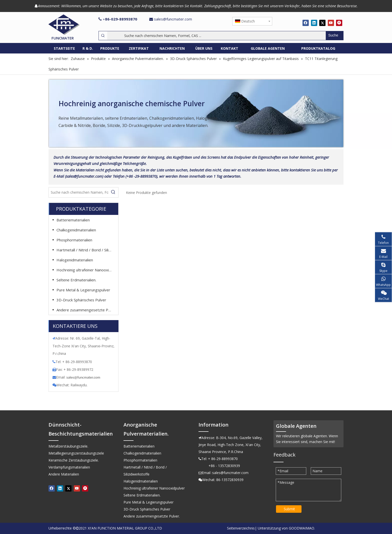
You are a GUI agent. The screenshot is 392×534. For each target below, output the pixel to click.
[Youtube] (331, 23)
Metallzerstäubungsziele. (68, 446)
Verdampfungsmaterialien (69, 467)
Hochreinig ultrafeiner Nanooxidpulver (87, 270)
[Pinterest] (339, 23)
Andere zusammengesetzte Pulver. (87, 310)
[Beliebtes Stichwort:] (334, 36)
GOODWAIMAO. (302, 528)
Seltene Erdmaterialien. (76, 280)
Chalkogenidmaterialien (76, 230)
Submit (289, 509)
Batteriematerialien (73, 220)
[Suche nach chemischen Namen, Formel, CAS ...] (216, 36)
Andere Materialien (64, 474)
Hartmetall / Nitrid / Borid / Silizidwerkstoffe (87, 250)
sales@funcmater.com (173, 19)
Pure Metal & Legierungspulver (83, 290)
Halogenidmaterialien (75, 260)
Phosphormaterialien (74, 240)
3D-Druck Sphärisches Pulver (81, 300)
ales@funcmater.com (84, 377)
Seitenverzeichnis (241, 528)
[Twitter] (322, 23)
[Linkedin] (314, 23)
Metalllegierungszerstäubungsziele (76, 453)
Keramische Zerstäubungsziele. (74, 460)
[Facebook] (306, 23)
